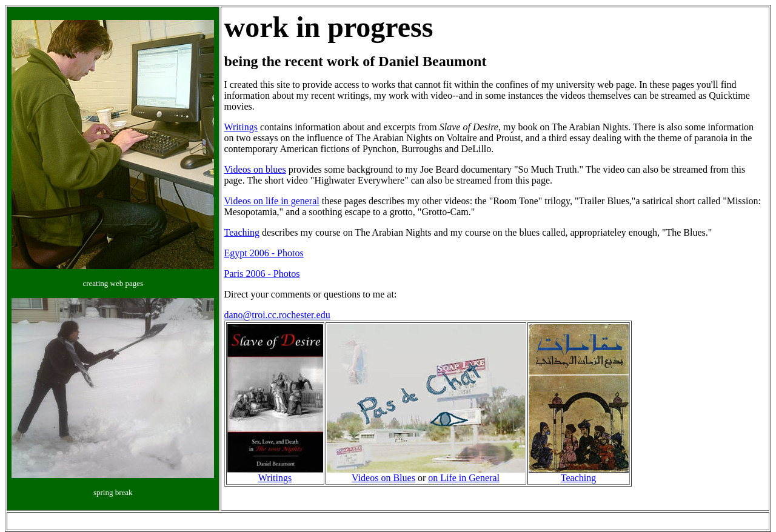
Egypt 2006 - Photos (264, 253)
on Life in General (464, 478)
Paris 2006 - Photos (262, 274)
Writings (241, 127)
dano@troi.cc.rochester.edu (277, 315)
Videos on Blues (383, 478)
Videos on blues (255, 169)
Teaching (242, 232)
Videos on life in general (272, 201)
